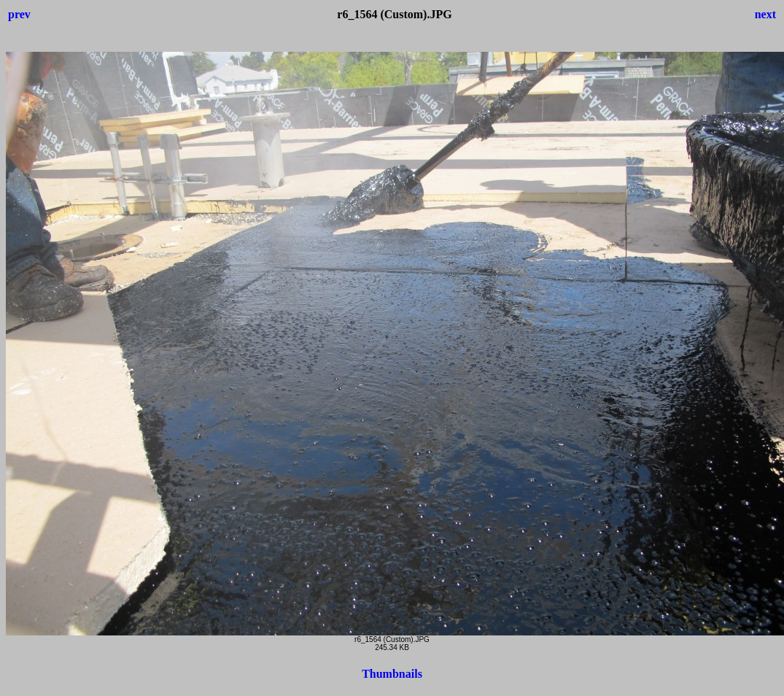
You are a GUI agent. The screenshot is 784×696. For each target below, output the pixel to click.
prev (19, 14)
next (765, 14)
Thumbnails (392, 674)
